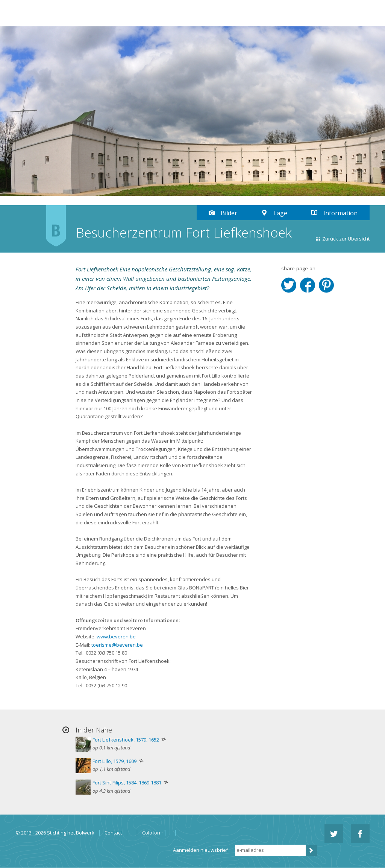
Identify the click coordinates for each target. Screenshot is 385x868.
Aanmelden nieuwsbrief (200, 850)
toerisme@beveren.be (117, 645)
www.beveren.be (116, 637)
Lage (280, 213)
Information (340, 213)
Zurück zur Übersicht (346, 239)
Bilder (229, 213)
